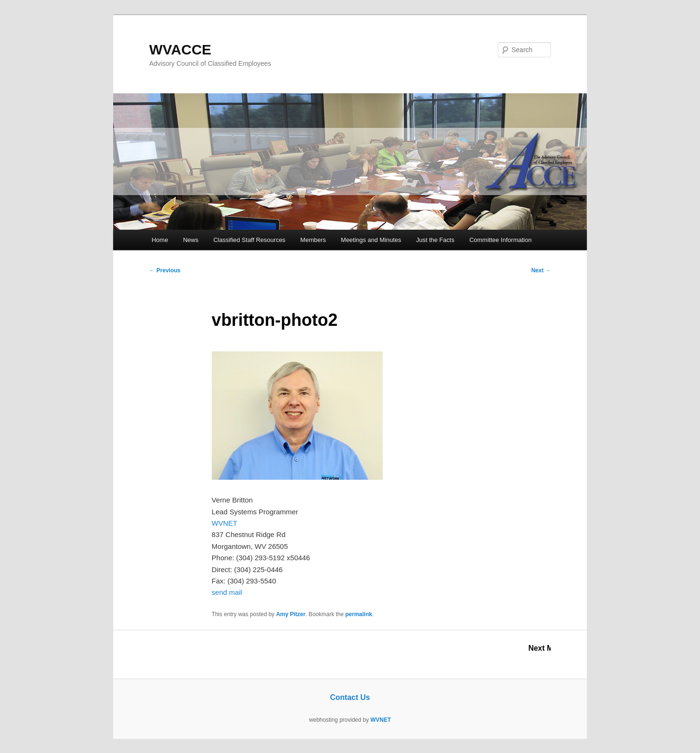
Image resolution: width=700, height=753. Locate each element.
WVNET (224, 523)
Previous (165, 270)
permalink (359, 614)
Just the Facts (435, 240)
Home (160, 240)
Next (541, 270)
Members (313, 240)
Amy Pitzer (291, 614)
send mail (227, 592)
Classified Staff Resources (249, 240)
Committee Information (501, 240)
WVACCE (180, 49)
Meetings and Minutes (371, 240)
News (191, 240)
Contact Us (350, 697)
